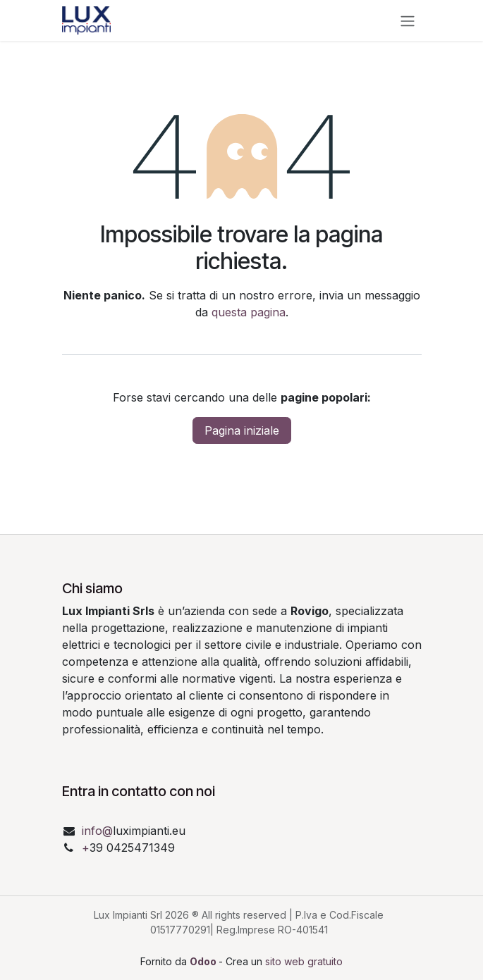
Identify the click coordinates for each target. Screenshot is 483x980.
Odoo (204, 961)
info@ (97, 831)
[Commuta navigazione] (408, 20)
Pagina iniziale (242, 430)
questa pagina (249, 312)
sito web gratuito (304, 961)
